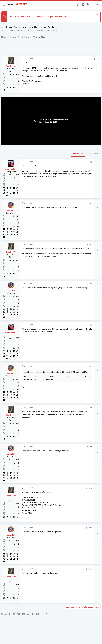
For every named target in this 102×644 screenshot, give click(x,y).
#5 (91, 284)
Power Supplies (37, 31)
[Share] (94, 59)
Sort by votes (93, 154)
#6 (91, 325)
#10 (91, 488)
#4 (91, 245)
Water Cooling (51, 31)
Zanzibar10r (8, 31)
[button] (4, 5)
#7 (91, 366)
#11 (91, 528)
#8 (91, 408)
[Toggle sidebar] (93, 5)
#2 (91, 162)
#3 (91, 203)
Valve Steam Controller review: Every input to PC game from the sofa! (38, 17)
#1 (98, 59)
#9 (91, 447)
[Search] (98, 5)
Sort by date (78, 154)
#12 (91, 569)
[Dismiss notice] (97, 15)
